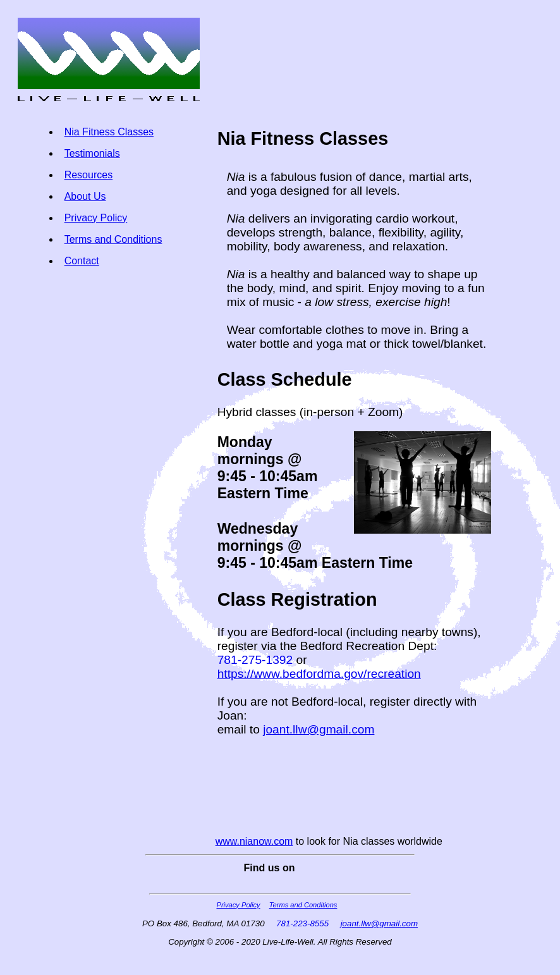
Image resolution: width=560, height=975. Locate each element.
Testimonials (92, 153)
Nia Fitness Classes (109, 132)
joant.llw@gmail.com (319, 729)
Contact (82, 261)
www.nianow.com (254, 841)
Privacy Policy (96, 218)
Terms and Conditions (113, 239)
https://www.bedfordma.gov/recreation (319, 674)
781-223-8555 (302, 923)
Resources (88, 175)
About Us (85, 196)
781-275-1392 (255, 660)
